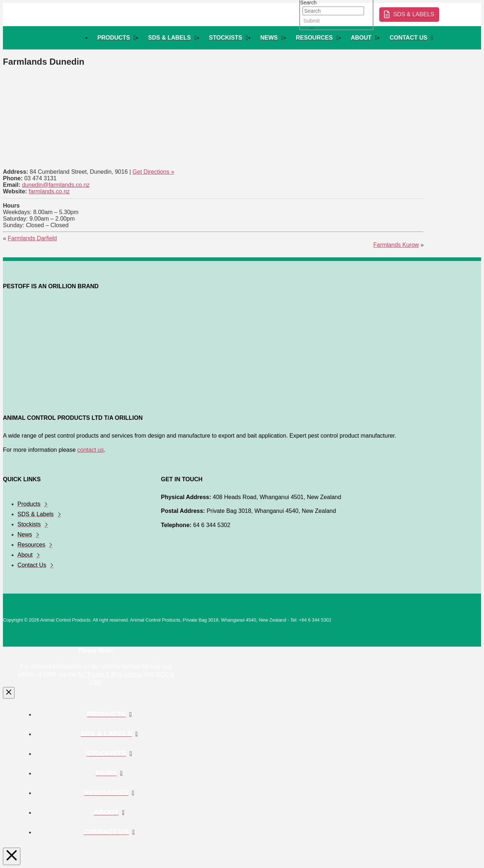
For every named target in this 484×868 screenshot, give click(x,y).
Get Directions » (153, 172)
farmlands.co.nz (49, 191)
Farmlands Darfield (32, 238)
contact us (91, 450)
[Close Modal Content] (9, 693)
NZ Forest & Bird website (111, 674)
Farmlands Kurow (396, 245)
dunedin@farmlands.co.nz (56, 185)
